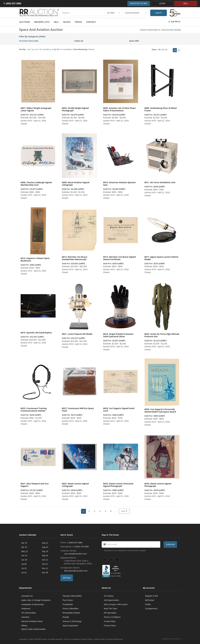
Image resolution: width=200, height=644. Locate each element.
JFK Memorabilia (29, 613)
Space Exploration (70, 626)
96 (166, 50)
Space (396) (134, 41)
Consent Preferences (114, 639)
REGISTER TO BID (139, 3)
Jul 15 (24, 568)
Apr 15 (24, 543)
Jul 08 (24, 564)
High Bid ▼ (57, 49)
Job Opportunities (111, 600)
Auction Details (174, 30)
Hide (42, 36)
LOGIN (162, 3)
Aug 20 (45, 547)
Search (159, 13)
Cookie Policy (110, 621)
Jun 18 (24, 560)
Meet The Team (111, 609)
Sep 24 (45, 556)
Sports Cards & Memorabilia (33, 629)
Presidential (68, 604)
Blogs (67, 22)
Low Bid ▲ (47, 49)
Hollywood (26, 609)
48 (163, 50)
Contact (91, 22)
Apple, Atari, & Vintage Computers (36, 600)
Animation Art (27, 596)
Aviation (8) (79, 41)
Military (24, 626)
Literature (25, 617)
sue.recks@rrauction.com (75, 554)
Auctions (25, 22)
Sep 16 (45, 551)
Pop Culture (68, 600)
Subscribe (170, 544)
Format (91, 49)
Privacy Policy (110, 626)
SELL (186, 3)
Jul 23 (24, 573)
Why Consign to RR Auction (116, 604)
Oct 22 (45, 564)
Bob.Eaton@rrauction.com (76, 571)
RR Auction (43, 639)
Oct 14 (45, 560)
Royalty (66, 617)
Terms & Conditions (112, 617)
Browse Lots (42, 22)
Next (124, 511)
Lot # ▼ (38, 49)
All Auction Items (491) (29, 41)
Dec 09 (45, 573)
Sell (56, 22)
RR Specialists (110, 613)
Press (78, 22)
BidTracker (150, 600)
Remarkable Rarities (71, 613)
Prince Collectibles (70, 609)
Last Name (68, 49)
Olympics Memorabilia (72, 596)
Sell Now (67, 578)
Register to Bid (151, 596)
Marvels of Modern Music (32, 621)
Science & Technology (72, 621)
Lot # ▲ (30, 49)
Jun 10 (24, 556)
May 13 (24, 551)
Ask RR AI (174, 22)
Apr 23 (24, 547)
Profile (148, 604)
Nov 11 (45, 568)
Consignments (151, 609)
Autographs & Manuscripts (33, 604)
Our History (109, 596)
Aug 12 (45, 543)
